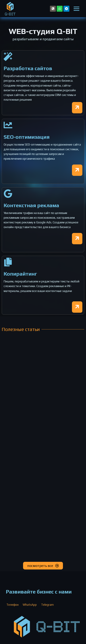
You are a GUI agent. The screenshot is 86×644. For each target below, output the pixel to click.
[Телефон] (53, 9)
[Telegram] (66, 9)
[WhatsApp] (60, 9)
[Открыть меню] (76, 9)
